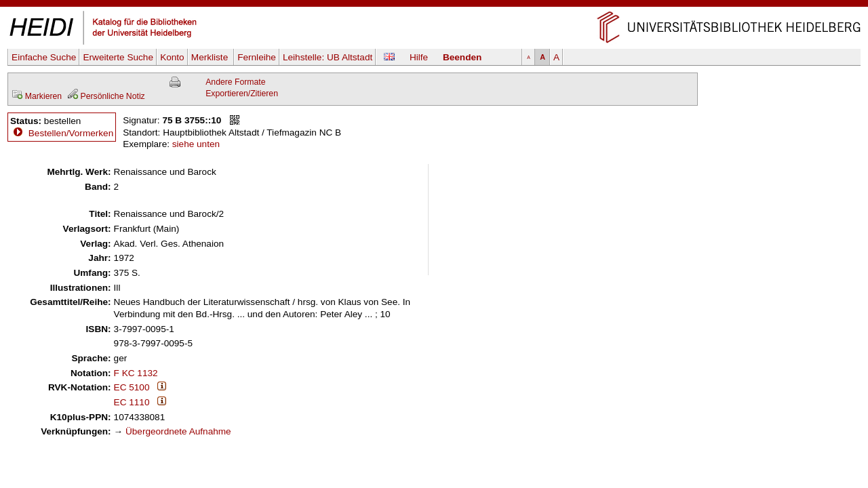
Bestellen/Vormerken (71, 133)
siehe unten (196, 144)
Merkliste (211, 57)
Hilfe (419, 57)
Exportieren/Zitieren (242, 94)
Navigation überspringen (434, 6)
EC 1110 (132, 402)
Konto (172, 57)
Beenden (462, 57)
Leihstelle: (328, 57)
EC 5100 (132, 387)
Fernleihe (257, 57)
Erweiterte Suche (118, 57)
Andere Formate (235, 82)
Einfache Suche (44, 57)
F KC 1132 (136, 373)
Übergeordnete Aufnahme (178, 431)
